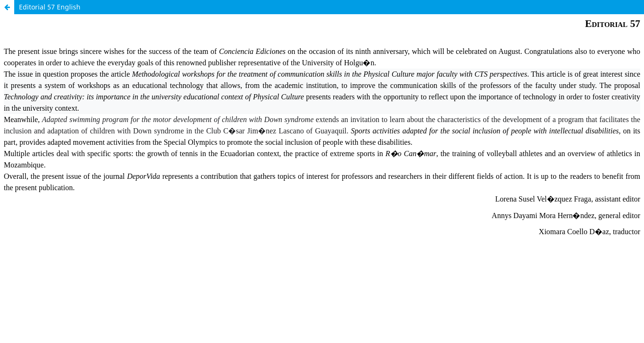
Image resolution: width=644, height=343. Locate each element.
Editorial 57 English (50, 7)
